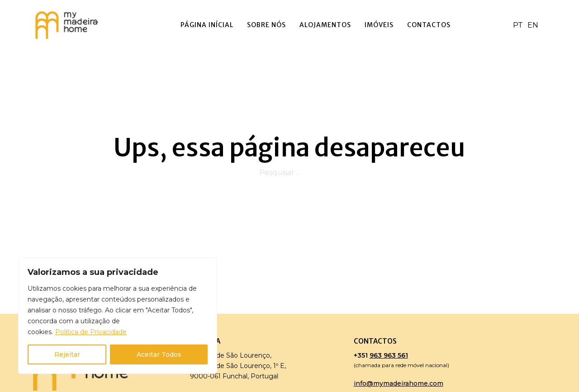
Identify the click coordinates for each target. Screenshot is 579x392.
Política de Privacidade (91, 332)
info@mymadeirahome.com (399, 383)
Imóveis (379, 25)
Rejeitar (67, 354)
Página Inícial (207, 25)
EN (533, 25)
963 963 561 (389, 355)
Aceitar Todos (159, 354)
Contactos (429, 25)
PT (518, 25)
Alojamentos (325, 25)
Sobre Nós (266, 25)
